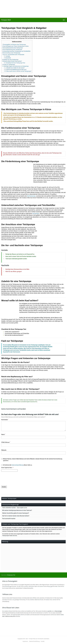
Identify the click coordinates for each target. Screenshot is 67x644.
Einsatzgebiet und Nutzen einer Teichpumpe (14, 44)
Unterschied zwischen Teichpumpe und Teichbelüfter (16, 51)
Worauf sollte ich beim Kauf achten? (12, 61)
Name (3, 434)
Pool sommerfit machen (9, 519)
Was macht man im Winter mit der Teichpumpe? (18, 71)
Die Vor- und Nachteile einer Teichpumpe (13, 55)
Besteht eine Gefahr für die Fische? (14, 68)
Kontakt (43, 641)
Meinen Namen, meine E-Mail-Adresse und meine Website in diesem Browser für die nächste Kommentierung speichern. (32, 460)
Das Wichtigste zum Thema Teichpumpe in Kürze (15, 46)
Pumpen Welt (6, 20)
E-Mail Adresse (6, 442)
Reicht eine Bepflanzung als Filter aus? (15, 70)
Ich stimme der (17, 465)
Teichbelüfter (36, 213)
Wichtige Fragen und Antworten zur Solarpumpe (15, 66)
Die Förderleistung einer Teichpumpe (12, 50)
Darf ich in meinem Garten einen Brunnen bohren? (16, 516)
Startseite (4, 575)
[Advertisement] (33, 557)
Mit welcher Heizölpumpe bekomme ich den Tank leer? (17, 510)
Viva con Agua (58, 611)
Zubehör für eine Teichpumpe (10, 60)
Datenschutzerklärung (17, 465)
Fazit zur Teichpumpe (9, 65)
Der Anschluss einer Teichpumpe (11, 53)
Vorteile (7, 56)
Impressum (25, 641)
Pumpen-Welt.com (33, 639)
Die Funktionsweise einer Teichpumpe (13, 48)
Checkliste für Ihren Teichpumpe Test (15, 63)
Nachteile (7, 58)
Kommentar (5, 420)
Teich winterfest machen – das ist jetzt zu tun (15, 508)
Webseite (4, 450)
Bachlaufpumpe (31, 196)
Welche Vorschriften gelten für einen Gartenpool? (16, 513)
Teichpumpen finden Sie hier (10, 536)
